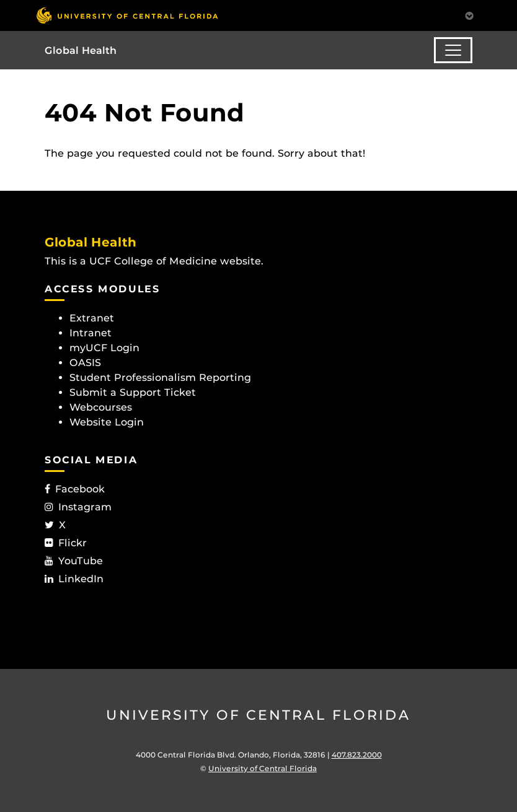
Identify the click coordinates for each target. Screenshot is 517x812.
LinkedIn (74, 579)
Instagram (78, 507)
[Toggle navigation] (453, 50)
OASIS (85, 363)
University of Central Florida (258, 715)
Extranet (92, 318)
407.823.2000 (357, 755)
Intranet (91, 333)
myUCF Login (104, 348)
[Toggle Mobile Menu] (469, 15)
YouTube (74, 561)
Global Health (81, 50)
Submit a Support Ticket (133, 392)
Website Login (107, 422)
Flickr (66, 543)
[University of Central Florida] (127, 15)
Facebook (75, 489)
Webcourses (101, 407)
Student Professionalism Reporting (160, 378)
